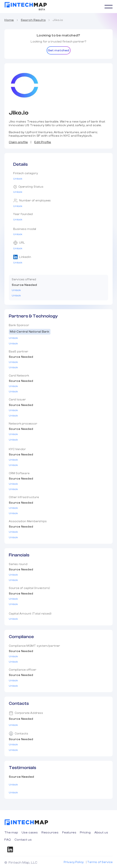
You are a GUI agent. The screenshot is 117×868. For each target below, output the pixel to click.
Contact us (23, 840)
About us (101, 833)
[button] (109, 7)
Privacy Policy (74, 862)
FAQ (8, 840)
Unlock (18, 179)
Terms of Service (100, 862)
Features (69, 833)
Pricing (85, 833)
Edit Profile (43, 142)
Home (9, 20)
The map (11, 833)
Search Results (33, 20)
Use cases (30, 833)
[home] (26, 5)
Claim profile (18, 142)
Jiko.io (58, 20)
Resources (50, 833)
